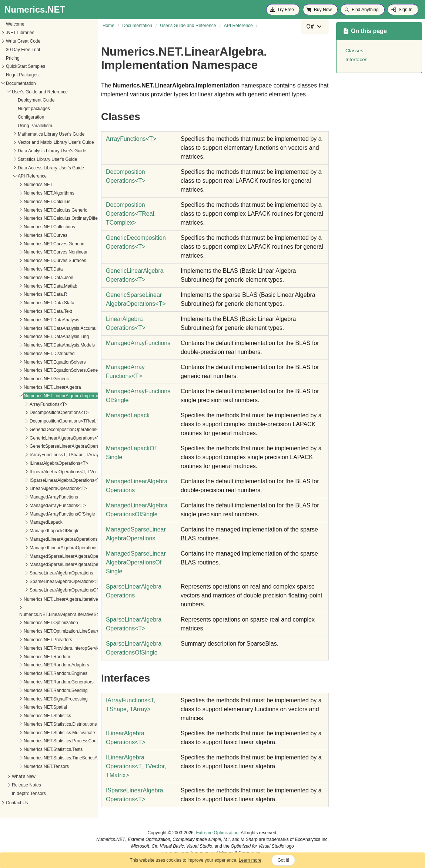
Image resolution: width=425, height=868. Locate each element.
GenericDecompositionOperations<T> (48, 430)
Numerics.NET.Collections (31, 227)
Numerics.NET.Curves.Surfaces (36, 261)
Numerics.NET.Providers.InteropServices (45, 648)
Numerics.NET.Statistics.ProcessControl (45, 741)
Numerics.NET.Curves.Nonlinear (37, 252)
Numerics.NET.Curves (27, 235)
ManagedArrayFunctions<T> (39, 506)
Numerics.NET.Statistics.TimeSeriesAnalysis (49, 758)
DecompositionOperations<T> (41, 413)
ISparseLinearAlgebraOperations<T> (47, 480)
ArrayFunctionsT (131, 139)
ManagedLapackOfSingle (36, 531)
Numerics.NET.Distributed (31, 354)
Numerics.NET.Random (28, 657)
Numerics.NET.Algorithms (31, 193)
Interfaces (357, 59)
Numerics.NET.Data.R (27, 294)
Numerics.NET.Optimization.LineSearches (46, 631)
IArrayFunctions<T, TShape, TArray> (47, 455)
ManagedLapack (28, 522)
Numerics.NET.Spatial (27, 707)
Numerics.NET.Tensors (28, 766)
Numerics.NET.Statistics (29, 716)
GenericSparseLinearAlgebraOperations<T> (55, 446)
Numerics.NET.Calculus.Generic (37, 210)
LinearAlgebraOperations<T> (40, 488)
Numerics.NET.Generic (28, 379)
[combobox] (315, 27)
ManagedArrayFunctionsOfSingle (44, 514)
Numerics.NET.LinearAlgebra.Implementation (50, 396)
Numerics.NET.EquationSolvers (36, 362)
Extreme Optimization (217, 833)
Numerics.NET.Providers (29, 640)
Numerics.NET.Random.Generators (40, 682)
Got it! (283, 860)
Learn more (250, 860)
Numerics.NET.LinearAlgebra (34, 387)
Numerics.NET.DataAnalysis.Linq (38, 337)
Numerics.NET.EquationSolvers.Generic (45, 370)
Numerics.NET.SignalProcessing (37, 699)
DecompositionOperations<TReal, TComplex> (56, 421)
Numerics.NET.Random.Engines (37, 673)
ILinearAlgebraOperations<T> (40, 463)
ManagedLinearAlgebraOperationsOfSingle (53, 548)
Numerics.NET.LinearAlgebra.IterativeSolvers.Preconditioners (61, 614)
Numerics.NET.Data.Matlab (32, 286)
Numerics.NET (20, 185)
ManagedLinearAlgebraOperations (45, 539)
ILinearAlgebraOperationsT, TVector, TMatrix (136, 766)
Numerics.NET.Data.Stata (31, 303)
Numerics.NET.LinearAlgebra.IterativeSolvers (50, 599)
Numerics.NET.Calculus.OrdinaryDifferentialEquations (58, 218)
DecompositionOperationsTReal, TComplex (131, 214)
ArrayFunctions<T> (30, 404)
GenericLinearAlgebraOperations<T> (48, 438)
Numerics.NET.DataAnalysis (33, 320)
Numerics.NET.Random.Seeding (37, 690)
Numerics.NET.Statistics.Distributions (42, 724)
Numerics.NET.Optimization (32, 623)
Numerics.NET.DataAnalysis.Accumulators (47, 328)
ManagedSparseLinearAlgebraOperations (52, 556)
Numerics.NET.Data (25, 269)
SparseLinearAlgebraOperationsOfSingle (51, 590)
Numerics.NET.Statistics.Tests (35, 749)
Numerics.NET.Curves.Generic (35, 244)
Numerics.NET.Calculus (29, 202)
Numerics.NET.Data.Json (30, 278)
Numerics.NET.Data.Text (29, 311)
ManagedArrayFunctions (35, 497)
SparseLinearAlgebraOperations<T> (47, 582)
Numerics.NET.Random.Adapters (38, 665)
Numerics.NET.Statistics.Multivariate (41, 733)
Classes (354, 51)
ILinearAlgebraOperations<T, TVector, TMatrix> (57, 472)
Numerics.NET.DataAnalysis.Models (41, 345)
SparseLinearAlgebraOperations (43, 573)
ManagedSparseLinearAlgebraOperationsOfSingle (61, 564)
